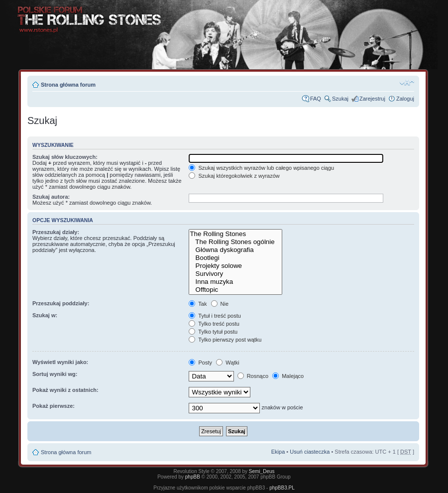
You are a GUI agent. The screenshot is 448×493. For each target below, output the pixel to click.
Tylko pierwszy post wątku (225, 340)
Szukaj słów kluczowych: (65, 157)
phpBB (193, 477)
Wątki (228, 363)
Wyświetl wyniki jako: (60, 362)
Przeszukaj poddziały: (61, 303)
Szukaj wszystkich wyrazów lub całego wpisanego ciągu (261, 168)
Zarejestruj (372, 99)
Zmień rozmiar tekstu (407, 83)
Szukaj (340, 99)
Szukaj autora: (51, 197)
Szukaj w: (45, 315)
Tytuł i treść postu (215, 316)
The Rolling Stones (235, 234)
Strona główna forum (68, 85)
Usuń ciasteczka (310, 452)
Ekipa (278, 452)
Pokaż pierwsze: (54, 406)
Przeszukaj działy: (56, 232)
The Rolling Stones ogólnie (235, 242)
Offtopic (235, 290)
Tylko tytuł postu (213, 332)
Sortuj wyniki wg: (55, 374)
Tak (198, 304)
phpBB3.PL (282, 488)
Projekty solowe (235, 266)
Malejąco (288, 376)
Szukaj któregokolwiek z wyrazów (234, 176)
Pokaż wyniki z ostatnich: (65, 390)
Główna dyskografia (235, 250)
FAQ (316, 99)
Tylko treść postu (214, 324)
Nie (220, 304)
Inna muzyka (235, 282)
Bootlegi (235, 258)
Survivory (235, 274)
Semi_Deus (262, 471)
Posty (200, 363)
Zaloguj (405, 99)
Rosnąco (253, 376)
